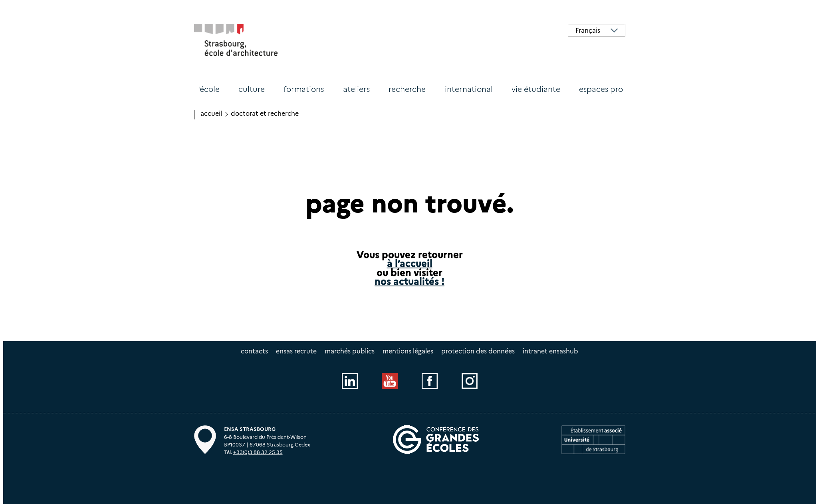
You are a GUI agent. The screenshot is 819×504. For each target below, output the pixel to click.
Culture (252, 89)
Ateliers (356, 89)
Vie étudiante (536, 89)
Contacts (254, 351)
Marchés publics (350, 351)
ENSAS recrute (296, 351)
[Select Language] (597, 30)
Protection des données (478, 351)
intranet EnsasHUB (550, 351)
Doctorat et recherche (265, 114)
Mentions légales (408, 351)
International (469, 89)
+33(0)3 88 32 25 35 (258, 452)
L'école (208, 89)
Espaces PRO (601, 89)
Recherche (407, 89)
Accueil (211, 114)
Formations (304, 89)
